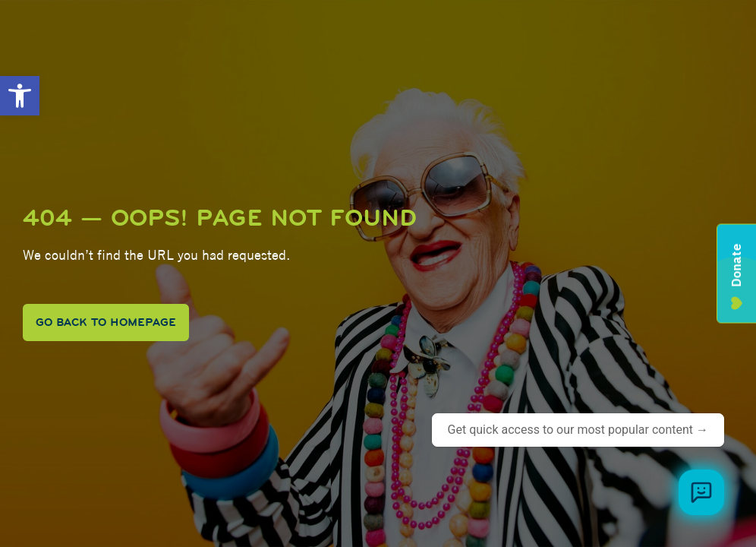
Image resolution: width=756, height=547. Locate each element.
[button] (20, 96)
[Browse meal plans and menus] (701, 492)
